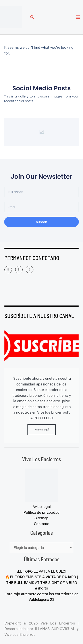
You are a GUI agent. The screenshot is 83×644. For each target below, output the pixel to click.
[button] (32, 18)
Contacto (42, 524)
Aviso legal (42, 507)
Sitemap (41, 518)
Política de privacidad (41, 512)
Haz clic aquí (42, 430)
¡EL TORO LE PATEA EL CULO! (42, 571)
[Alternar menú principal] (78, 17)
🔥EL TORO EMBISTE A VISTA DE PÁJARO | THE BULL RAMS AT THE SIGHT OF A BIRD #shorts (42, 583)
